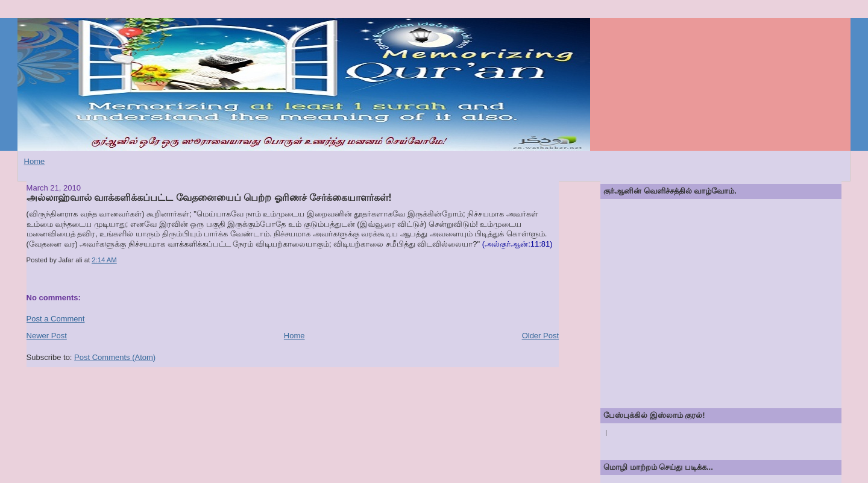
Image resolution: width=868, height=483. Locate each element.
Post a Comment (56, 319)
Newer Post (47, 336)
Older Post (540, 336)
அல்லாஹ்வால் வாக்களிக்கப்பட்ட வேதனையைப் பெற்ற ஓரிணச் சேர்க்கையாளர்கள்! (209, 197)
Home (35, 161)
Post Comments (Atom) (115, 357)
